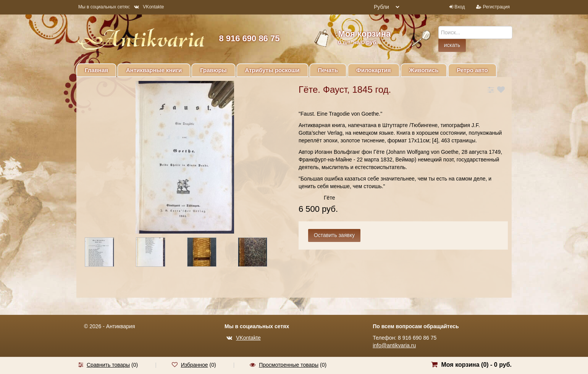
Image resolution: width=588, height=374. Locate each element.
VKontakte (149, 7)
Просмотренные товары (289, 365)
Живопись (424, 70)
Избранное (195, 365)
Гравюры (213, 70)
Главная (96, 70)
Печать (328, 70)
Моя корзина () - (476, 365)
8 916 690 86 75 (249, 38)
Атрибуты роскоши (272, 70)
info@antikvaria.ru (394, 345)
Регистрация (496, 7)
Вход (460, 7)
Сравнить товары (108, 365)
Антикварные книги (154, 70)
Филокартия (374, 70)
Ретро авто (472, 70)
